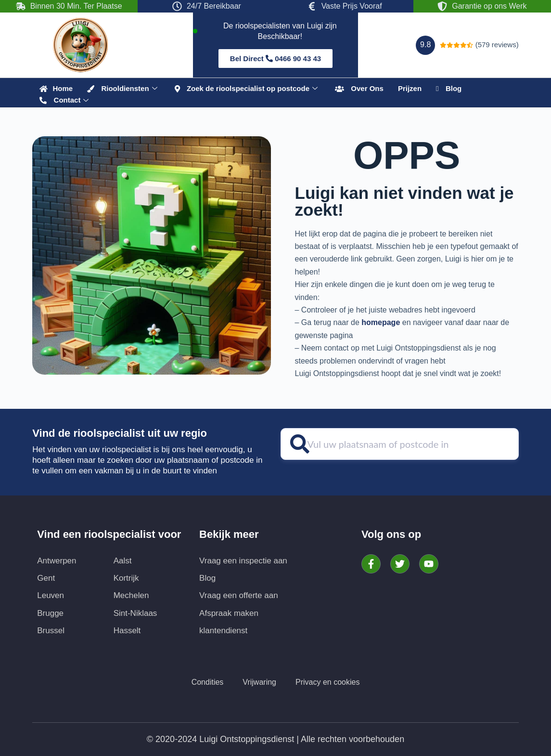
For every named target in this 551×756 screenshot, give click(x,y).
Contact (64, 100)
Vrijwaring (259, 682)
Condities (208, 682)
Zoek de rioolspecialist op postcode (246, 89)
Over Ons (359, 88)
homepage (381, 322)
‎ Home (56, 88)
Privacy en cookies (327, 682)
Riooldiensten (122, 89)
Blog (449, 88)
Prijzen (410, 88)
